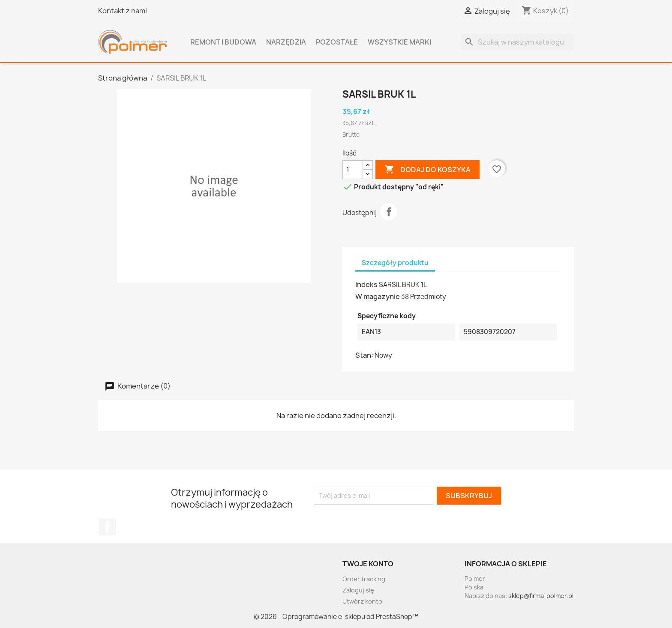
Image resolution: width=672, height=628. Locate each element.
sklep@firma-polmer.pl (541, 596)
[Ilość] (353, 170)
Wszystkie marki (399, 42)
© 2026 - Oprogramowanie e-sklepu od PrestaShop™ (336, 617)
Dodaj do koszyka (427, 170)
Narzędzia (286, 42)
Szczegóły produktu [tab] (395, 263)
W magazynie (378, 296)
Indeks (366, 284)
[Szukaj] (517, 42)
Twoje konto (368, 564)
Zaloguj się (358, 590)
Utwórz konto (362, 601)
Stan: (364, 355)
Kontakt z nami (123, 11)
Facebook (108, 527)
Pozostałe (337, 42)
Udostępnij (389, 212)
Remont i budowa (223, 42)
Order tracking (364, 579)
